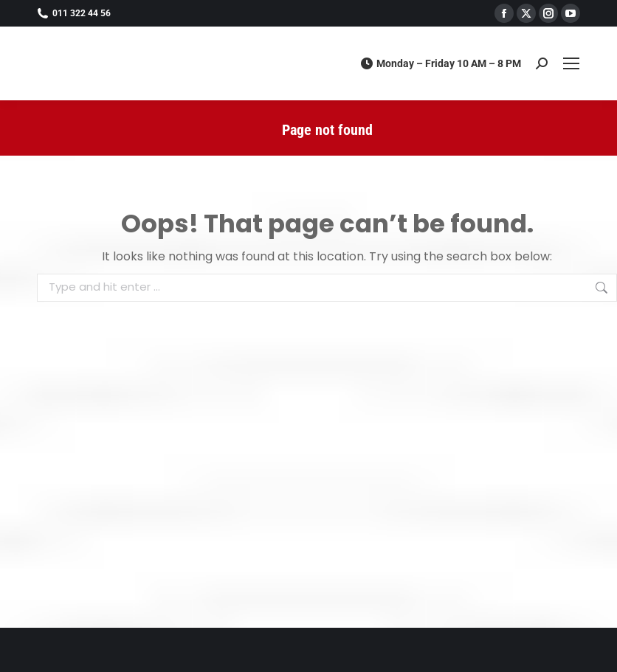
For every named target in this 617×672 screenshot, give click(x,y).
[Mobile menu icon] (571, 63)
